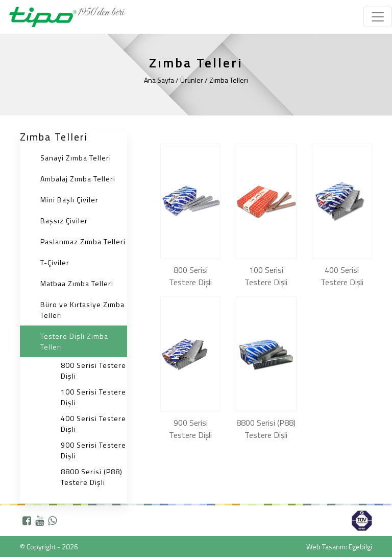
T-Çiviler (55, 262)
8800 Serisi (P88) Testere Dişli (92, 477)
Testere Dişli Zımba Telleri (74, 341)
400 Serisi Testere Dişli (93, 424)
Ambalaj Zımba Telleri (78, 179)
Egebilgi (360, 547)
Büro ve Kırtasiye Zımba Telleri (82, 310)
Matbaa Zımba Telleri (77, 283)
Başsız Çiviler (64, 221)
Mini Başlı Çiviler (69, 200)
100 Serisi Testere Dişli (93, 397)
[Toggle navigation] (378, 17)
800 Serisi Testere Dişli (93, 370)
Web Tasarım (326, 547)
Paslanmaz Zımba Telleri (83, 241)
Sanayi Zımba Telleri (76, 158)
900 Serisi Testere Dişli (93, 450)
